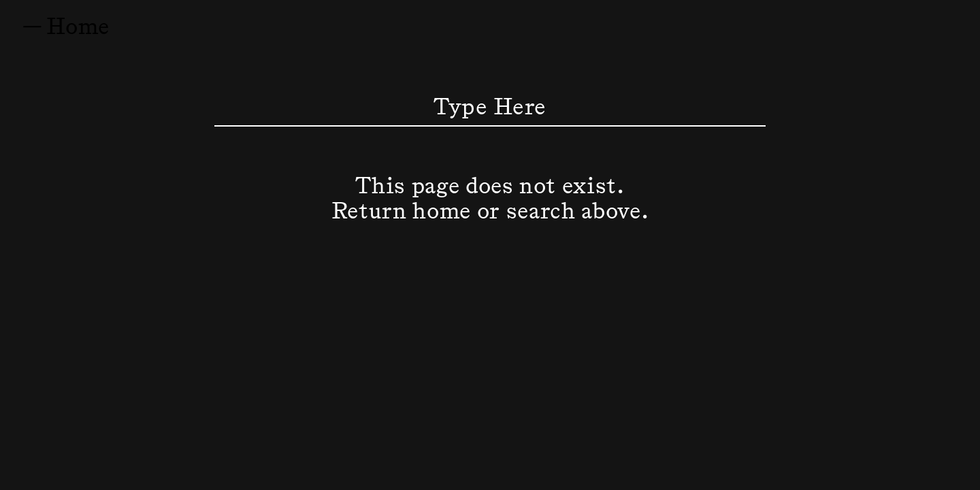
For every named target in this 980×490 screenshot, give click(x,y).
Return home (401, 209)
